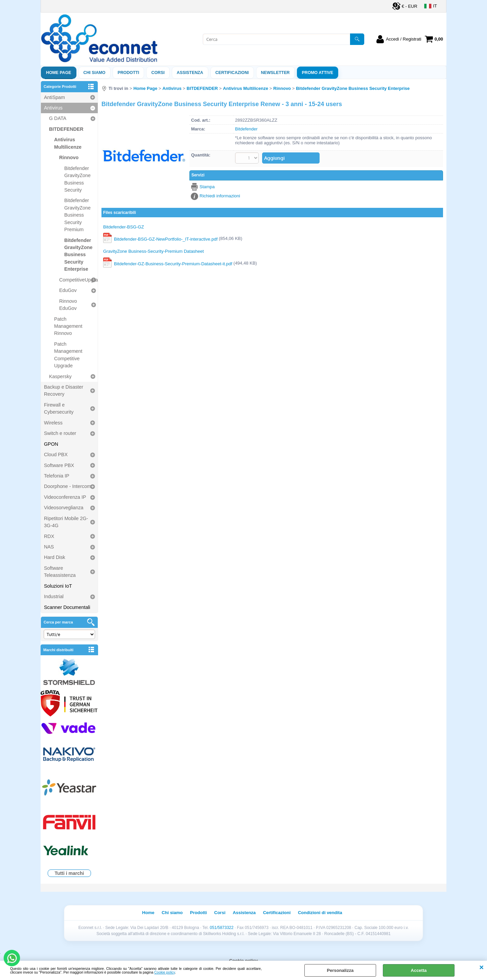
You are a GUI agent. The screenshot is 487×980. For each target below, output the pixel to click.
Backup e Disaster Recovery (64, 390)
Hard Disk (55, 557)
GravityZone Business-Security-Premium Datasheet (154, 252)
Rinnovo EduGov (68, 305)
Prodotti (129, 73)
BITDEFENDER (66, 129)
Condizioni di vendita (320, 913)
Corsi (158, 73)
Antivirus (53, 108)
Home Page (59, 73)
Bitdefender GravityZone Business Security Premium (77, 215)
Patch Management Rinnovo (68, 326)
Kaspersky (60, 376)
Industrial (54, 596)
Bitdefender (246, 129)
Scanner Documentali (67, 607)
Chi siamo (95, 73)
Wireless (53, 423)
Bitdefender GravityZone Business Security (77, 179)
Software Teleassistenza (60, 572)
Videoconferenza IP (65, 497)
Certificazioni (232, 73)
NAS (49, 547)
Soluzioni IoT (58, 586)
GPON (51, 444)
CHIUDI (481, 967)
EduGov (68, 290)
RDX (49, 536)
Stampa (207, 187)
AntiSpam (54, 97)
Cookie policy (165, 972)
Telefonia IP (57, 476)
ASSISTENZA (190, 73)
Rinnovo (69, 157)
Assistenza (244, 913)
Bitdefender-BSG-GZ (124, 227)
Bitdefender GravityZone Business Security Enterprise (78, 255)
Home (148, 913)
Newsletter (275, 73)
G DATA (58, 118)
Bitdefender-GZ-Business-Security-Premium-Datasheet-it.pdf (173, 263)
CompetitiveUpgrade (78, 280)
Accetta (419, 970)
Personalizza (340, 970)
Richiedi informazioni (220, 196)
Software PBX (59, 465)
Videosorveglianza (64, 508)
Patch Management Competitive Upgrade (68, 355)
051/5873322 (222, 928)
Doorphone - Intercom (67, 486)
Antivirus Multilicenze (68, 143)
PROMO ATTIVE (318, 73)
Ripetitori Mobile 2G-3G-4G (66, 522)
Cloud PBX (56, 455)
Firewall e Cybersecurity (59, 408)
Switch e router (60, 433)
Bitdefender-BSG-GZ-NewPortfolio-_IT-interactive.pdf (166, 239)
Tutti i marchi (69, 873)
